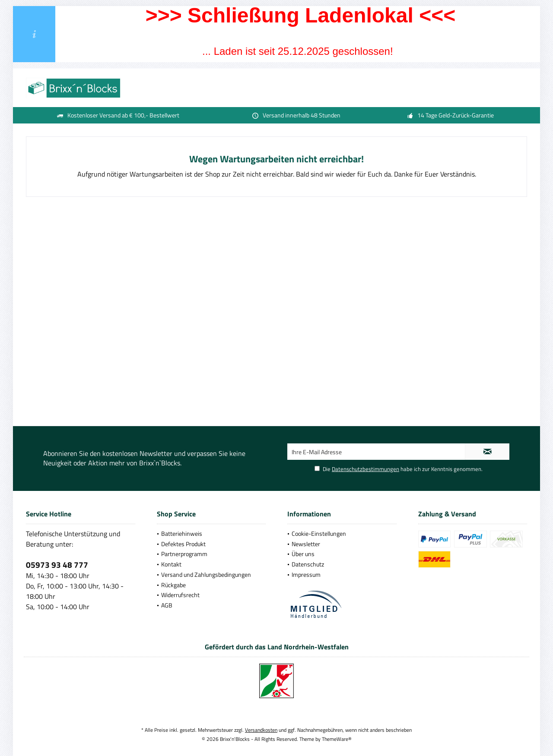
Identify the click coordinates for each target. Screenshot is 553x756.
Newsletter (306, 544)
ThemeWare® (337, 739)
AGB (167, 605)
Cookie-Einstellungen (319, 533)
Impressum (306, 574)
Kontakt (171, 564)
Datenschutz (308, 564)
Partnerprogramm (184, 554)
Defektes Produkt (183, 544)
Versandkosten (261, 730)
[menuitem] (211, 534)
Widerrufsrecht (180, 595)
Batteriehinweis (182, 533)
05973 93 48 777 (57, 565)
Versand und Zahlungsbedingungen (206, 574)
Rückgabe (173, 585)
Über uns (303, 554)
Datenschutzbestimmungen (365, 469)
